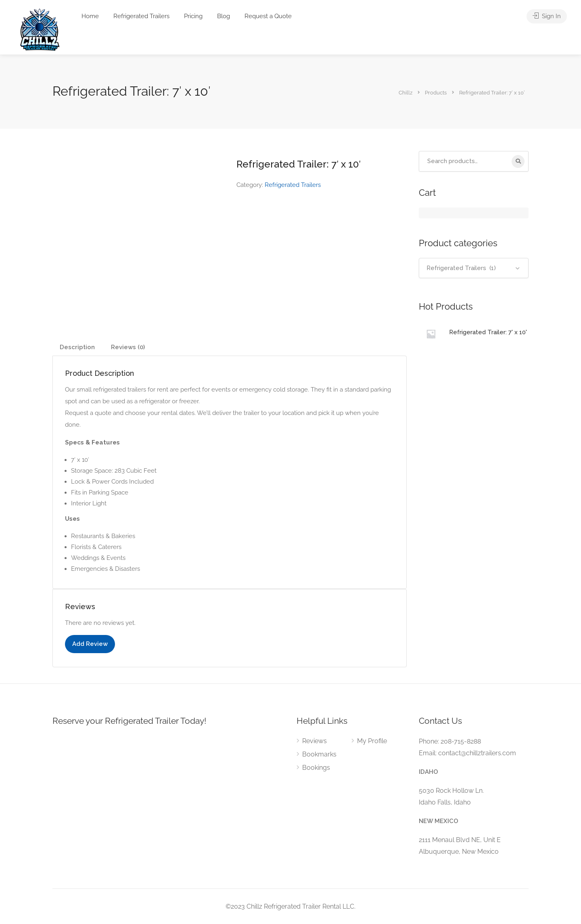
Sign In (547, 16)
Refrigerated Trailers (141, 16)
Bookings (316, 768)
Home (90, 16)
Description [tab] (77, 347)
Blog (224, 16)
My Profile (372, 741)
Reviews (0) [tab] (128, 347)
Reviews (315, 741)
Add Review (90, 644)
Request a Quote (268, 16)
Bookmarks (319, 754)
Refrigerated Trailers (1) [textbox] (461, 268)
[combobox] (474, 268)
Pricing (193, 16)
